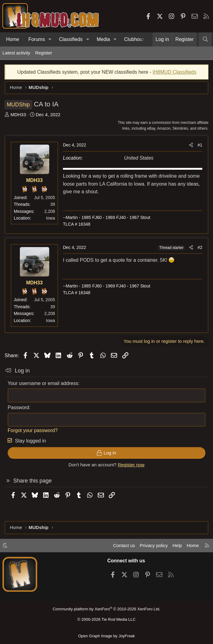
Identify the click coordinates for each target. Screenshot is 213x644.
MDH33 (18, 115)
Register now (131, 465)
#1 (200, 145)
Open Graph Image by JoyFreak (107, 636)
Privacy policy (154, 545)
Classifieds (71, 39)
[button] (50, 39)
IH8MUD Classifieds (174, 72)
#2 (200, 247)
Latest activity (16, 53)
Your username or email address (43, 383)
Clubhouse (136, 39)
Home (13, 39)
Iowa (50, 218)
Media (103, 39)
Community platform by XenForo (106, 609)
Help (177, 545)
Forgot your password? (33, 430)
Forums (37, 39)
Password (18, 407)
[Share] (191, 145)
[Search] (205, 39)
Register (44, 53)
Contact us (124, 545)
